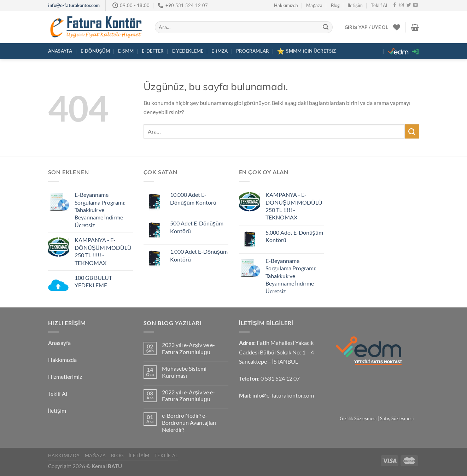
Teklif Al (379, 5)
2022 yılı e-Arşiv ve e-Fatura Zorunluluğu (188, 396)
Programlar (253, 51)
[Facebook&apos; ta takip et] (395, 5)
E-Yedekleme (188, 51)
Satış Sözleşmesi (397, 418)
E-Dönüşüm (95, 51)
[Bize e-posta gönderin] (415, 5)
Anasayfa (60, 51)
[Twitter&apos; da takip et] (409, 5)
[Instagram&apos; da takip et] (402, 5)
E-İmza (220, 51)
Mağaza (314, 5)
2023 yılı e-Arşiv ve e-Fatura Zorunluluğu (188, 349)
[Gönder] (326, 27)
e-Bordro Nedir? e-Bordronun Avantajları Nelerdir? (189, 423)
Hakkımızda (286, 5)
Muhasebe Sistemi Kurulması (184, 372)
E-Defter (153, 51)
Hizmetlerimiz (65, 377)
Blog (335, 5)
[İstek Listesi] (397, 27)
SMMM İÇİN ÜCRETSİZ (307, 51)
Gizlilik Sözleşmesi (358, 418)
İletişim (355, 5)
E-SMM (126, 51)
